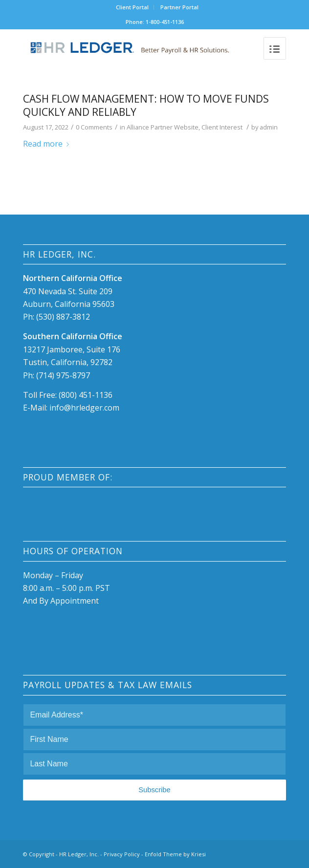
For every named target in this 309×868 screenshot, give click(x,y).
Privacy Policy (122, 854)
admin (269, 127)
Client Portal (132, 7)
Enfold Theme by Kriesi (175, 854)
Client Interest (222, 127)
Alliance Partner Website (163, 127)
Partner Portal (179, 7)
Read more (48, 144)
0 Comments (94, 127)
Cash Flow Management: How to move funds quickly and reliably (146, 105)
